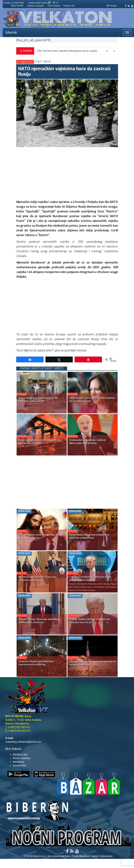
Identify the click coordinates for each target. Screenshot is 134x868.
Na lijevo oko (69, 6)
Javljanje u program (36, 6)
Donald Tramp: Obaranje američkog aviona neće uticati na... (39, 621)
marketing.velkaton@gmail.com (23, 742)
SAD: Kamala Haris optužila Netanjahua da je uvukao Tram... (92, 399)
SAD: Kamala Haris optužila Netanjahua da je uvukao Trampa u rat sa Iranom (81, 51)
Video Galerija (54, 6)
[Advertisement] (75, 173)
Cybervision (106, 856)
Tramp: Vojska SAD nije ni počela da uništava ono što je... (90, 621)
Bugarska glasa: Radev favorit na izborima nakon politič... (38, 399)
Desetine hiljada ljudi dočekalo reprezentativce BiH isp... (36, 663)
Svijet (38, 61)
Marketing (18, 762)
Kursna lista (19, 765)
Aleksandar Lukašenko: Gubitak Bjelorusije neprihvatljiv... (88, 442)
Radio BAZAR (17, 6)
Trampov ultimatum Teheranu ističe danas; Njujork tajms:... (90, 578)
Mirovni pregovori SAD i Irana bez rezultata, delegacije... (38, 578)
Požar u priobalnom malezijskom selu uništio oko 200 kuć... (40, 442)
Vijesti (47, 61)
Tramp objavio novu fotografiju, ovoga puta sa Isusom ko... (41, 536)
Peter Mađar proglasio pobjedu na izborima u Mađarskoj (89, 536)
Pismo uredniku (22, 758)
